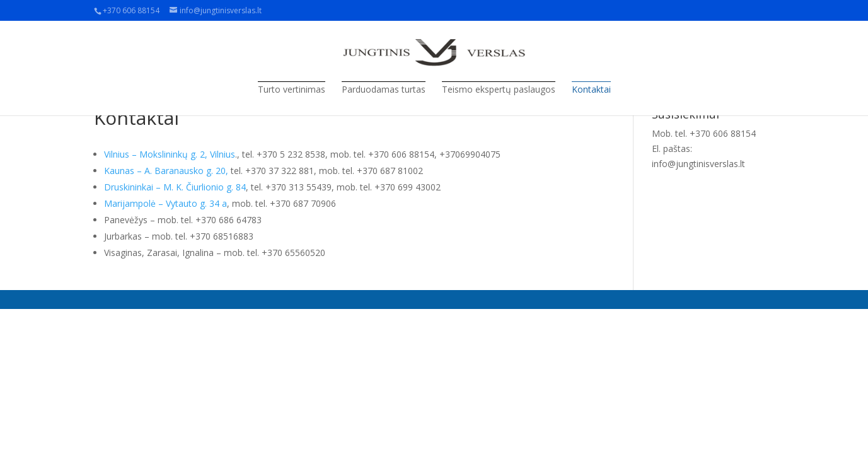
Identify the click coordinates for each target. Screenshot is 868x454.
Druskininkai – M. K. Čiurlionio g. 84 (175, 187)
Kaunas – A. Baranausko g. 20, (166, 171)
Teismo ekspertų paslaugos (499, 89)
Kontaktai (591, 89)
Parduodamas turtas (384, 89)
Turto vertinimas (292, 89)
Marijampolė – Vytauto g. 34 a (165, 203)
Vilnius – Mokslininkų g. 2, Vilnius (170, 154)
